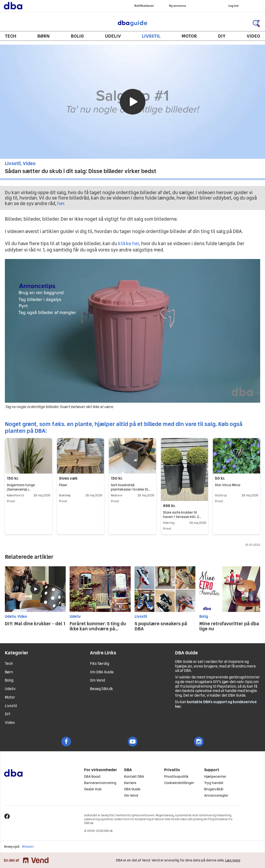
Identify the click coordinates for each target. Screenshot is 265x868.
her (61, 203)
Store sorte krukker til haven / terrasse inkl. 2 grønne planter (182, 517)
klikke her (128, 243)
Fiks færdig (100, 664)
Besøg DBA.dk (101, 689)
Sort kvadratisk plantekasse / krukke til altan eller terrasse (130, 489)
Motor (189, 36)
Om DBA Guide (102, 672)
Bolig (77, 36)
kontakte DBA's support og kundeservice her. (216, 704)
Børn (44, 36)
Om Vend (97, 680)
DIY (222, 36)
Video (253, 36)
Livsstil (151, 36)
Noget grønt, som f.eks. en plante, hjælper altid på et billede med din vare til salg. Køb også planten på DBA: (124, 427)
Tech (11, 36)
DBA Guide (133, 23)
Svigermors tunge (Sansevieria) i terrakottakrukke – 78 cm (27, 489)
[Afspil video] (133, 102)
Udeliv (113, 36)
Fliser (63, 485)
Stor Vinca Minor (228, 485)
